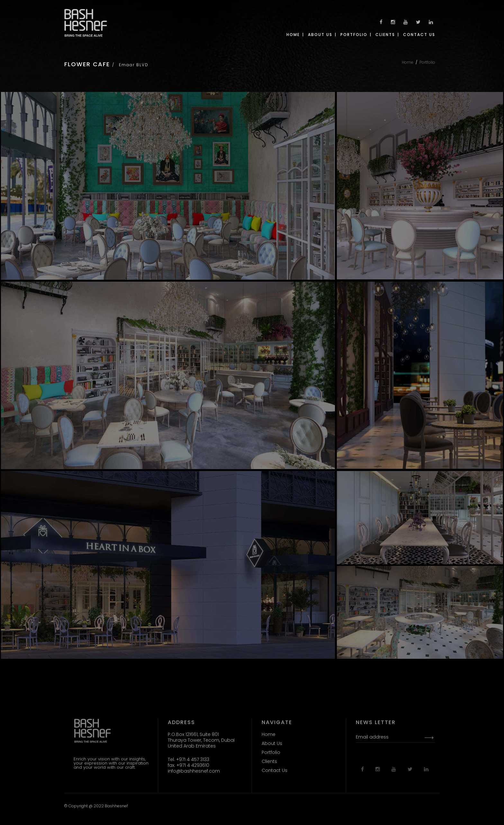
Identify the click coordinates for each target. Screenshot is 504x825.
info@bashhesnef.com (194, 771)
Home (408, 62)
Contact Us (274, 770)
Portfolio (427, 62)
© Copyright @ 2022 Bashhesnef (96, 806)
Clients (269, 761)
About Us (272, 743)
